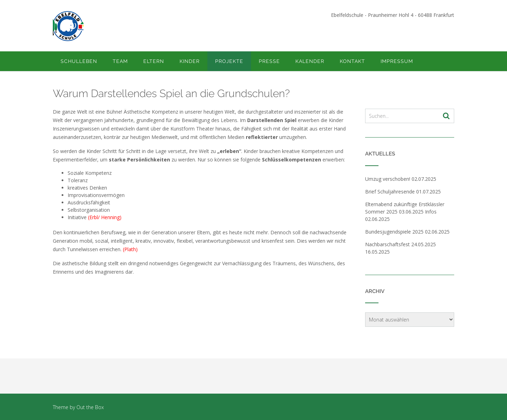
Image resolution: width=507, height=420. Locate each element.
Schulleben (79, 61)
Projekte (229, 61)
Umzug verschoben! (388, 179)
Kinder (190, 61)
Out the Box (90, 407)
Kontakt (352, 61)
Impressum (397, 61)
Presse (269, 61)
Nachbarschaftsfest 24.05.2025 (400, 244)
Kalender (310, 61)
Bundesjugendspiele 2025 (394, 232)
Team (120, 61)
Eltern (154, 61)
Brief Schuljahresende (390, 192)
